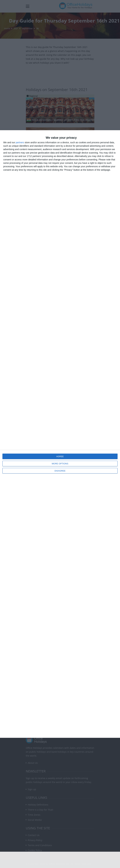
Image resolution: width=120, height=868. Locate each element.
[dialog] (60, 434)
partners (20, 142)
